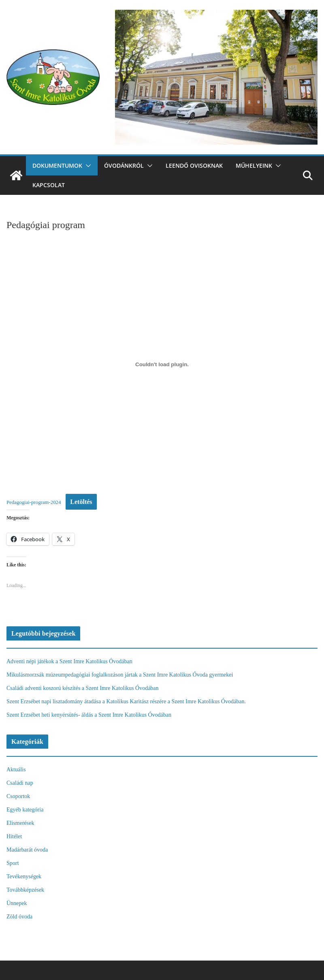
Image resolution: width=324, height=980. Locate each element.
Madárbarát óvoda (27, 850)
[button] (87, 166)
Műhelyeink (254, 165)
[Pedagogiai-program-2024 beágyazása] (162, 364)
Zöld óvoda (19, 917)
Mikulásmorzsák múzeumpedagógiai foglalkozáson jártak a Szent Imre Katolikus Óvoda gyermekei (120, 675)
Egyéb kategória (25, 810)
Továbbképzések (25, 890)
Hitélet (14, 836)
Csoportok (18, 796)
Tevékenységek (24, 876)
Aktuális (16, 770)
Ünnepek (17, 903)
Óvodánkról (124, 165)
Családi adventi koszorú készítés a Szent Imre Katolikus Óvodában (83, 688)
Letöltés (81, 502)
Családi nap (20, 783)
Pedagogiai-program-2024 (34, 502)
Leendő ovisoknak (194, 165)
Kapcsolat (49, 185)
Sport (13, 863)
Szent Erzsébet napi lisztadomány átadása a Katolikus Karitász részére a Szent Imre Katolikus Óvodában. (126, 701)
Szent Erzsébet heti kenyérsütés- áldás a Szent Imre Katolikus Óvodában (89, 715)
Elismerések (20, 823)
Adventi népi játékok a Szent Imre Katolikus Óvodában (69, 661)
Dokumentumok (57, 165)
